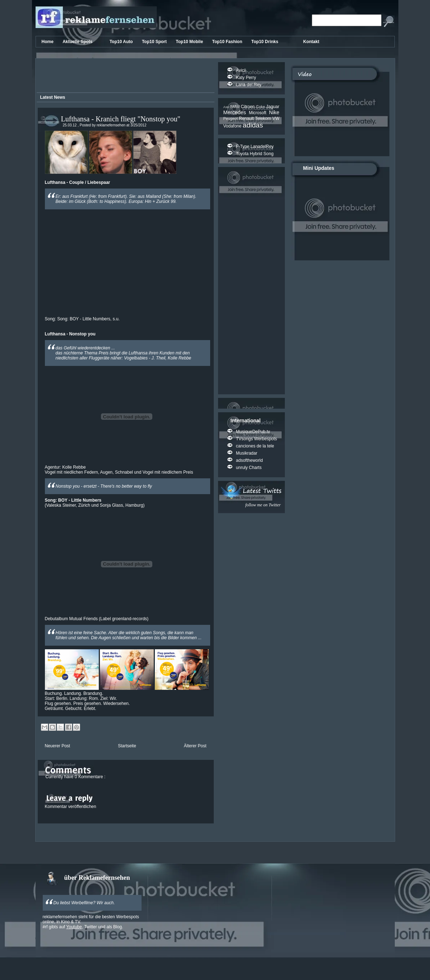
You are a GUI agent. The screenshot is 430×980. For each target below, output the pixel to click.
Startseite (127, 746)
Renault (247, 119)
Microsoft (259, 113)
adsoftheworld (249, 460)
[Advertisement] (124, 76)
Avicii (241, 70)
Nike (274, 112)
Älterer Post (195, 746)
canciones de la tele (255, 446)
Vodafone (233, 126)
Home (48, 42)
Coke (261, 107)
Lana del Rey (249, 85)
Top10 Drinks (265, 42)
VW (276, 119)
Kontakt (311, 42)
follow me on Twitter (263, 505)
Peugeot (231, 119)
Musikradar (247, 453)
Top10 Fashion (228, 42)
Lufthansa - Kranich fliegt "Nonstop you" (121, 119)
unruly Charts (249, 468)
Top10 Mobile (190, 42)
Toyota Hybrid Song (255, 154)
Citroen (248, 107)
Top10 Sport (155, 42)
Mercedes (236, 112)
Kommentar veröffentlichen (71, 807)
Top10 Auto (122, 42)
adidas (253, 125)
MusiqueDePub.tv (253, 432)
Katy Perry (246, 78)
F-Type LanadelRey (255, 147)
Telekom (264, 119)
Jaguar (273, 107)
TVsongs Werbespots (257, 439)
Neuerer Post (58, 746)
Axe (227, 107)
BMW (236, 107)
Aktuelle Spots (78, 42)
